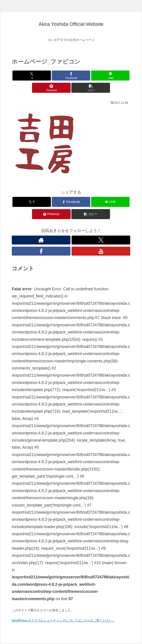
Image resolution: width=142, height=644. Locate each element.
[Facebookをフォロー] (41, 251)
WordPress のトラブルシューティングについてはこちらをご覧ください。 (63, 620)
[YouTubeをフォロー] (101, 251)
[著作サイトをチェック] (41, 240)
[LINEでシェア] (110, 76)
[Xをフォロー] (101, 240)
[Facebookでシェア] (71, 76)
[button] (91, 88)
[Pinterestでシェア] (51, 88)
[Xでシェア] (32, 76)
